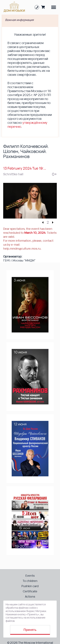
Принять (30, 630)
